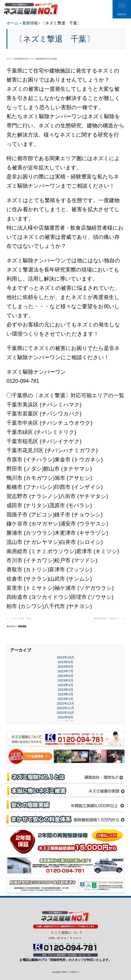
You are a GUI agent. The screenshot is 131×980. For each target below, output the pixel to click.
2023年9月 (65, 662)
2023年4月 (65, 685)
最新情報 (30, 23)
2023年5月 (65, 680)
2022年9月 (65, 717)
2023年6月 (65, 676)
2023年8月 (65, 667)
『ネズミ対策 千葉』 (21, 619)
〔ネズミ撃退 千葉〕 (55, 39)
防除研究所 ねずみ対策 (46, 59)
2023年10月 (65, 657)
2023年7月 (65, 671)
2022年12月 (65, 703)
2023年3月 (65, 690)
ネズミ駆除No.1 (72, 972)
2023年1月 (65, 699)
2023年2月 (65, 694)
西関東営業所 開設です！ (107, 619)
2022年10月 (65, 713)
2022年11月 (65, 708)
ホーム (13, 23)
